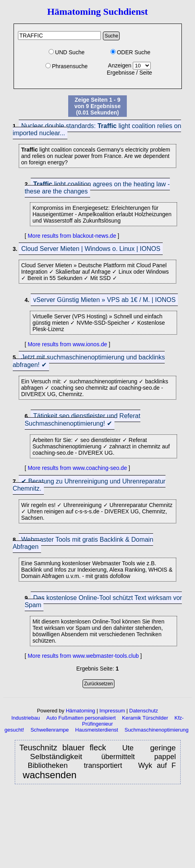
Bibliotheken (50, 765)
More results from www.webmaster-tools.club (83, 656)
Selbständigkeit (56, 757)
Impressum (112, 711)
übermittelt (121, 757)
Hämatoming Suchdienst (97, 12)
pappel (165, 757)
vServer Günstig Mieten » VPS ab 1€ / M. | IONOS (104, 300)
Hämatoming (81, 711)
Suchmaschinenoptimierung (156, 730)
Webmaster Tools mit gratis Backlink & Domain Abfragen (83, 543)
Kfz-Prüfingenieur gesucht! (94, 724)
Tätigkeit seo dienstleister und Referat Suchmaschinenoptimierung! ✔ (83, 420)
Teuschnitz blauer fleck (63, 748)
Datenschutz (144, 711)
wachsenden (50, 775)
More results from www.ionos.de (67, 344)
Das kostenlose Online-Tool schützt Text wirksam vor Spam (103, 601)
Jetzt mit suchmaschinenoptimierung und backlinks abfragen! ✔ (89, 361)
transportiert (105, 765)
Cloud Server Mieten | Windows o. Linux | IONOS (91, 249)
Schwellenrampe (49, 730)
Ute (130, 748)
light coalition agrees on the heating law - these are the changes (97, 188)
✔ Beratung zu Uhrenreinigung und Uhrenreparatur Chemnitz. (89, 485)
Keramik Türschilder (145, 718)
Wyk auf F (157, 765)
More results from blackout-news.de (72, 236)
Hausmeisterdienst (97, 730)
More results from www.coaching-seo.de (77, 468)
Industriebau (26, 718)
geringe (163, 748)
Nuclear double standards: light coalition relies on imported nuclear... (97, 129)
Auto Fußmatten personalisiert (81, 718)
